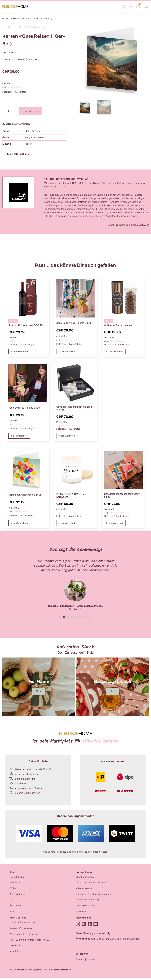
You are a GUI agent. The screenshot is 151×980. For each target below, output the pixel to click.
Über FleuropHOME (86, 877)
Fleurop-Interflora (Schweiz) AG (24, 27)
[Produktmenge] (9, 111)
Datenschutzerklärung (88, 901)
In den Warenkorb (32, 111)
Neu (12, 913)
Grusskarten (16, 19)
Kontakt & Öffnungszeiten (24, 925)
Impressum (82, 913)
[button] (60, 617)
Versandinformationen (22, 930)
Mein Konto (16, 948)
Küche (13, 889)
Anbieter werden (85, 889)
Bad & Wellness (18, 895)
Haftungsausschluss (87, 907)
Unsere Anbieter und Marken (91, 883)
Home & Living (18, 877)
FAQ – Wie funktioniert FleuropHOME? (31, 942)
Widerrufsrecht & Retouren (24, 936)
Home (5, 19)
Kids (12, 901)
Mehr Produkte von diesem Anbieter (129, 225)
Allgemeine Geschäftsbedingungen (95, 895)
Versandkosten (15, 87)
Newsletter (15, 954)
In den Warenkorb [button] (19, 351)
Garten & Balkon (19, 883)
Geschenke (16, 907)
